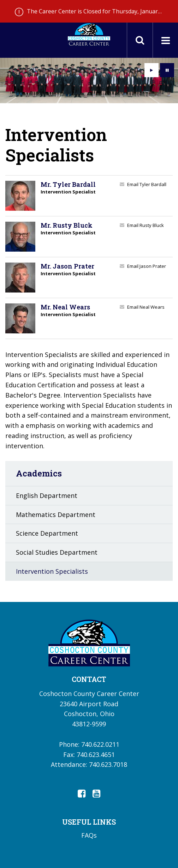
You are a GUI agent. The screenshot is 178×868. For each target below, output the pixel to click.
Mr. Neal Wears (65, 307)
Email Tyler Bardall (147, 184)
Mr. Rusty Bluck (67, 225)
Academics (39, 473)
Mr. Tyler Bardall (68, 184)
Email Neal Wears (146, 307)
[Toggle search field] (140, 40)
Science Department (47, 533)
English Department (47, 495)
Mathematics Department (56, 515)
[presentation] (152, 70)
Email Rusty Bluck (146, 225)
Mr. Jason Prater (67, 266)
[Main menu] (165, 40)
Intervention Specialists (52, 571)
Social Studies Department (57, 552)
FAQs (89, 835)
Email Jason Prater (147, 266)
